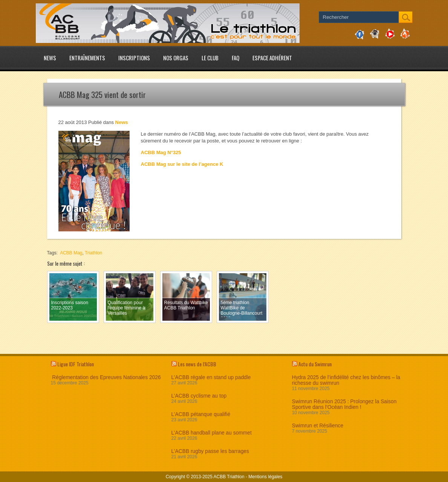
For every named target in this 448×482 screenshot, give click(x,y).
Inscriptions (134, 58)
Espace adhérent (272, 58)
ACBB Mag (71, 253)
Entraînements (87, 58)
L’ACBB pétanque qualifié (201, 414)
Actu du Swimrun (315, 364)
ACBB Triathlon (229, 477)
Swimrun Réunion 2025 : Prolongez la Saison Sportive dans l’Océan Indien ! (344, 404)
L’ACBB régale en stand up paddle (211, 377)
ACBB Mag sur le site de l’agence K (182, 164)
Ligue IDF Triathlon (76, 364)
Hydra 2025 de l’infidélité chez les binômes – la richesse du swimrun (346, 380)
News (50, 58)
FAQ (235, 58)
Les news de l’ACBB (197, 364)
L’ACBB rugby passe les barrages (210, 451)
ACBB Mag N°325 (161, 152)
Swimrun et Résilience (318, 426)
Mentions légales (265, 477)
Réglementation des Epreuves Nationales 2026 (106, 377)
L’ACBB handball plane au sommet (212, 433)
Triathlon (93, 253)
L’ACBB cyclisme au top (199, 396)
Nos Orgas (176, 58)
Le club (210, 58)
